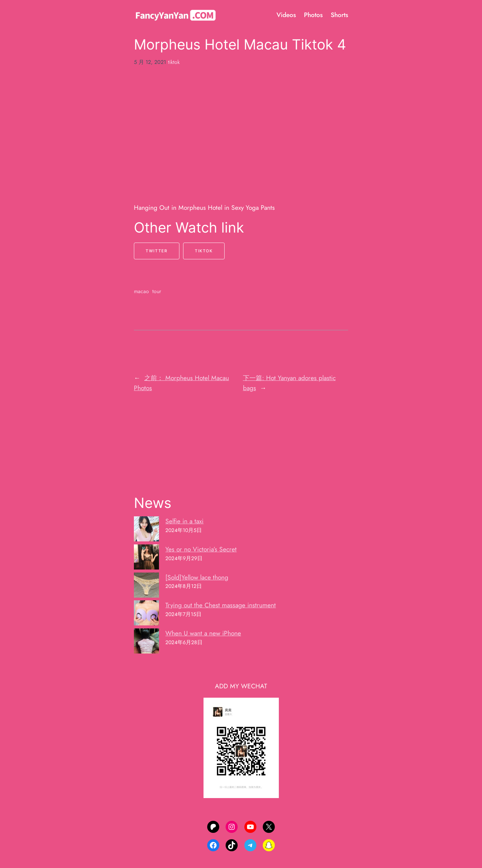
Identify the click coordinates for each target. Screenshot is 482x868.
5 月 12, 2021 (150, 62)
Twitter (156, 251)
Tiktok (204, 251)
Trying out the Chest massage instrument (221, 605)
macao (141, 291)
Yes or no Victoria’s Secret (201, 549)
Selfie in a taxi (184, 521)
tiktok (174, 62)
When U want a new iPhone (203, 633)
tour (157, 291)
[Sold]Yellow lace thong (197, 577)
